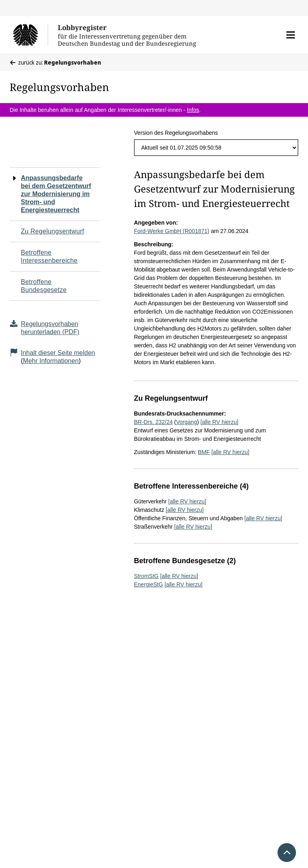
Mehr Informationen (51, 361)
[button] (291, 35)
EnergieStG (148, 584)
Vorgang (186, 422)
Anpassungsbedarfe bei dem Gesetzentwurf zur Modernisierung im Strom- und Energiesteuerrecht (56, 194)
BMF (204, 452)
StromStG (146, 576)
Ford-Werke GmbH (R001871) (172, 231)
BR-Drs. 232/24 (153, 422)
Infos (193, 110)
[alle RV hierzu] (220, 422)
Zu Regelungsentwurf (53, 231)
